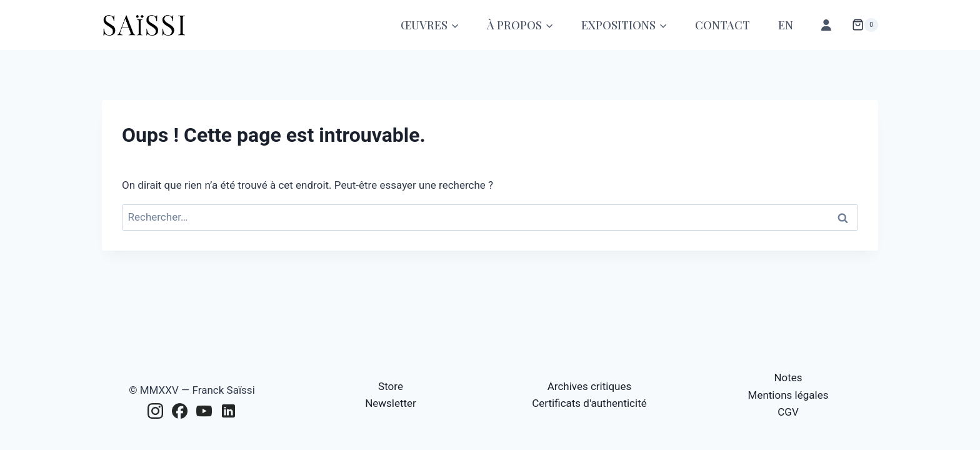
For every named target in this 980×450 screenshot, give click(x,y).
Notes (788, 377)
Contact (722, 25)
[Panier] (865, 25)
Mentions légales (788, 395)
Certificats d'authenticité (589, 403)
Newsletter (391, 403)
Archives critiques (590, 386)
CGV (788, 412)
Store (391, 386)
